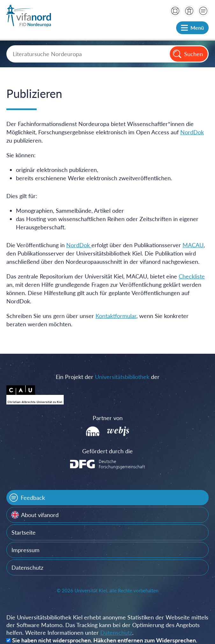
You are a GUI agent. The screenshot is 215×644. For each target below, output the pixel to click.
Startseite (24, 532)
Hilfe (175, 11)
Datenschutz (27, 567)
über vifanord (189, 11)
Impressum (25, 550)
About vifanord (40, 515)
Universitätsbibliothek (122, 377)
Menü (197, 28)
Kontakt (203, 11)
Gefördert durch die (107, 451)
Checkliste (192, 276)
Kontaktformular (116, 316)
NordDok (192, 132)
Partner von (108, 418)
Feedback (33, 498)
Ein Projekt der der (108, 377)
